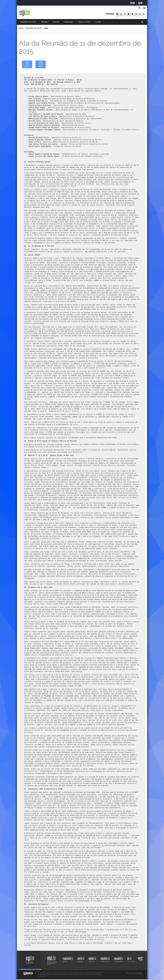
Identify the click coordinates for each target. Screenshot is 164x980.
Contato (98, 22)
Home (21, 28)
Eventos (56, 22)
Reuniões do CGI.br (29, 22)
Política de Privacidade (134, 973)
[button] (117, 14)
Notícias (45, 22)
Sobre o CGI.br (85, 22)
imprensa (110, 14)
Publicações (69, 22)
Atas (46, 28)
